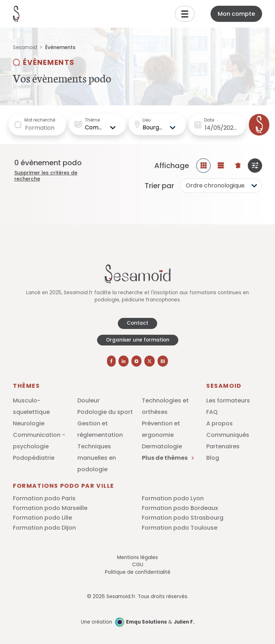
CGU (138, 565)
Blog (213, 458)
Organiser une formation (138, 340)
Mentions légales (137, 557)
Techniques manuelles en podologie (97, 458)
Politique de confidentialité (138, 572)
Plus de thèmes (168, 458)
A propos (219, 423)
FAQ (212, 412)
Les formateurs (228, 400)
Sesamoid (25, 47)
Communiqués (228, 435)
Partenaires (223, 446)
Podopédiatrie (34, 458)
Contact (137, 323)
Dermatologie (162, 446)
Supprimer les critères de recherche (46, 176)
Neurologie (29, 423)
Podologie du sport (105, 412)
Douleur (88, 400)
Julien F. (184, 622)
